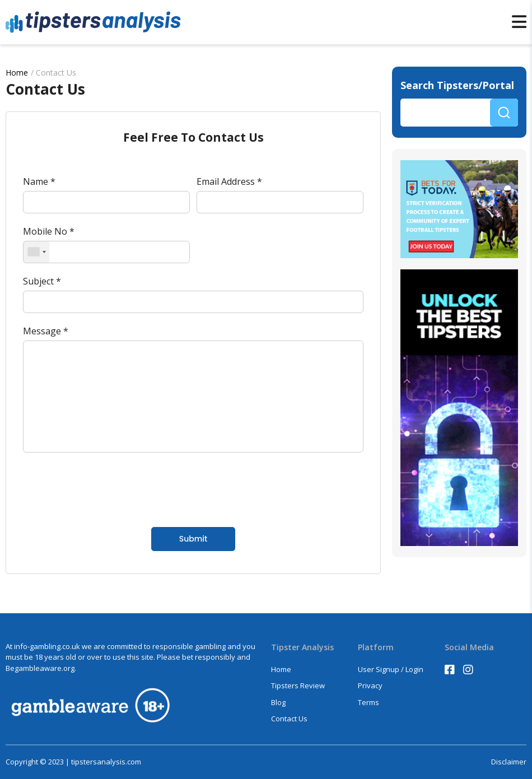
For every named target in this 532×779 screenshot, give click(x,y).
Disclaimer (509, 762)
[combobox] (36, 252)
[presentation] (108, 488)
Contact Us (289, 719)
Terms (368, 702)
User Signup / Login (391, 669)
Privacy (370, 685)
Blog (278, 702)
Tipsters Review (298, 685)
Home (17, 73)
